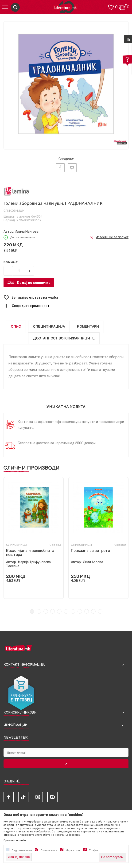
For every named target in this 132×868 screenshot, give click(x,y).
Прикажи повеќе (15, 840)
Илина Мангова (27, 232)
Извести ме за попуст (112, 237)
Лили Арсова (93, 562)
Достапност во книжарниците (64, 338)
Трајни (93, 850)
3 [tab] (46, 611)
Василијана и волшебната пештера (30, 553)
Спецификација (49, 327)
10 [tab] (93, 611)
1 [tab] (32, 611)
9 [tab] (87, 611)
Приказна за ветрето (90, 551)
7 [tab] (73, 611)
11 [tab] (100, 611)
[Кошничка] (123, 7)
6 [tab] (66, 611)
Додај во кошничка (34, 283)
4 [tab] (52, 611)
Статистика (49, 850)
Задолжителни (22, 850)
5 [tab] (59, 611)
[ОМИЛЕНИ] (111, 7)
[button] (66, 298)
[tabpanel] (66, 84)
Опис (16, 327)
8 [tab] (80, 611)
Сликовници (14, 211)
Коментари (88, 327)
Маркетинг (73, 850)
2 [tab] (39, 611)
